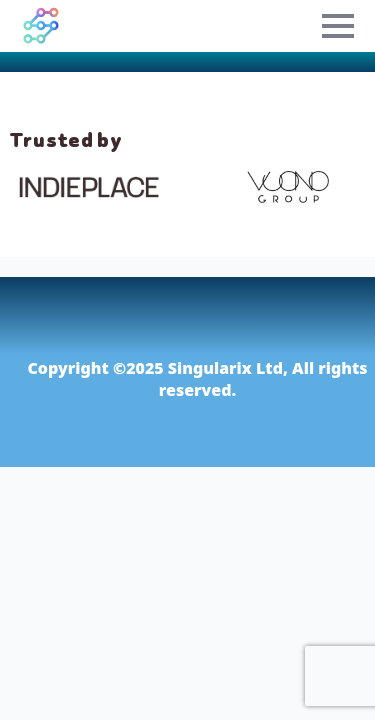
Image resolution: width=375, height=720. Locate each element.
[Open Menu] (338, 26)
